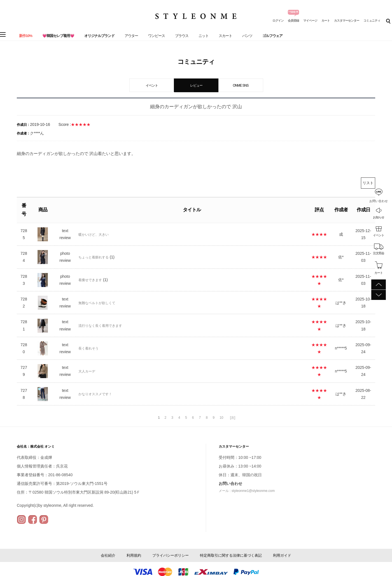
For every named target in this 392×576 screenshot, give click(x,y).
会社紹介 (108, 555)
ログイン (278, 20)
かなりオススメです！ (95, 394)
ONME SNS (241, 85)
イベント (379, 235)
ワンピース (157, 36)
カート (326, 20)
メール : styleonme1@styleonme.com (247, 491)
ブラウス (182, 36)
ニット (204, 36)
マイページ (310, 20)
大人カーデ (87, 371)
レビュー (196, 85)
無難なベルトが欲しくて (97, 303)
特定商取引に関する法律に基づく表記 (231, 555)
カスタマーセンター (347, 20)
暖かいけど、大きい (94, 235)
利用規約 (134, 555)
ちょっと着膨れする (94, 257)
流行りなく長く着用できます (100, 326)
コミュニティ (372, 20)
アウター (131, 36)
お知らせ (379, 217)
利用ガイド (282, 555)
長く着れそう (88, 348)
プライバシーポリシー (171, 555)
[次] (233, 418)
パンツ (247, 36)
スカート (225, 36)
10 (221, 418)
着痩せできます (90, 280)
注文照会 (379, 253)
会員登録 (293, 20)
